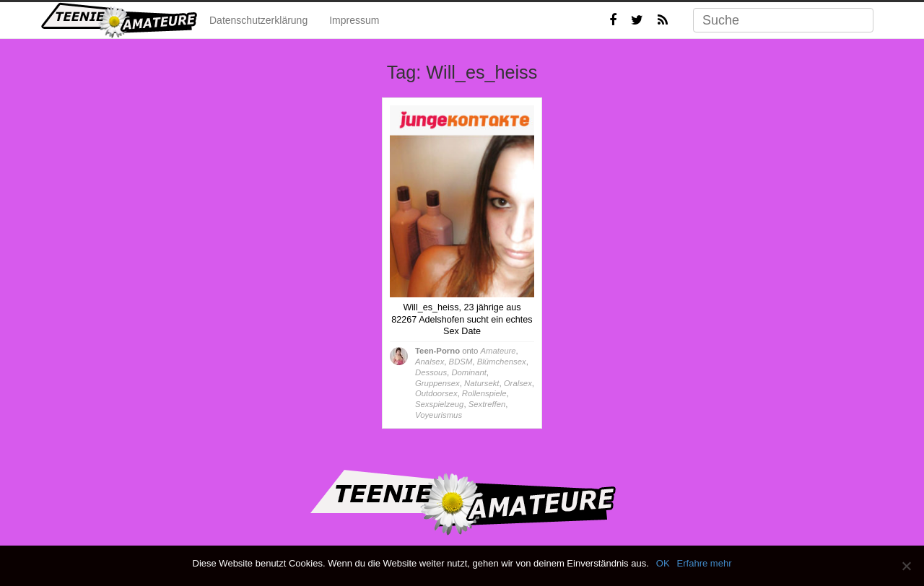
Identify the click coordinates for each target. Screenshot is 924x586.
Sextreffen (487, 404)
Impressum (354, 20)
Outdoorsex (436, 393)
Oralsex (518, 383)
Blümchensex (502, 362)
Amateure (498, 351)
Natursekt (481, 383)
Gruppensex (437, 383)
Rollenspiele (484, 393)
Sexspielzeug (439, 404)
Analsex (430, 362)
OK (663, 563)
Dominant (468, 372)
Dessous (431, 372)
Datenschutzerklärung (258, 20)
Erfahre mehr (705, 563)
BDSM (461, 362)
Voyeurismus (439, 415)
